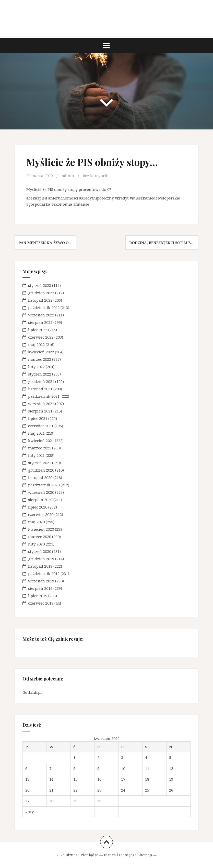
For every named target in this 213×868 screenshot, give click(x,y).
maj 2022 (36, 344)
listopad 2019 (40, 566)
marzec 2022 (40, 359)
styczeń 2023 (40, 285)
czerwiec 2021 (41, 426)
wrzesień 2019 (41, 581)
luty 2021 (36, 455)
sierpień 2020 (40, 500)
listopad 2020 (40, 477)
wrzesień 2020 (41, 492)
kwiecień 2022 (41, 352)
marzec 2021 (40, 448)
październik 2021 (44, 396)
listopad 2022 (40, 300)
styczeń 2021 (40, 463)
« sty (29, 812)
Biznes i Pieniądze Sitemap (128, 855)
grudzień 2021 (41, 381)
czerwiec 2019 (41, 603)
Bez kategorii (95, 176)
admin (68, 176)
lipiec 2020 (38, 507)
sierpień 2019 (40, 588)
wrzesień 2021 (41, 404)
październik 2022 (44, 308)
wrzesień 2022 (41, 315)
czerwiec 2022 (41, 337)
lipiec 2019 (38, 596)
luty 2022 (36, 367)
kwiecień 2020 (41, 529)
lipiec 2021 (38, 418)
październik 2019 (44, 573)
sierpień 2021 (40, 411)
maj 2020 (36, 522)
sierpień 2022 (40, 322)
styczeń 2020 (40, 551)
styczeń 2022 (40, 374)
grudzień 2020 (41, 470)
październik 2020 (44, 485)
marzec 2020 (40, 537)
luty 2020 (36, 544)
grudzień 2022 (41, 293)
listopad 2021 (40, 389)
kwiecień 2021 (41, 440)
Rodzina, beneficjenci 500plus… (162, 243)
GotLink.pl (32, 692)
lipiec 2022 (38, 330)
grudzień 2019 (41, 559)
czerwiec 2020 (41, 514)
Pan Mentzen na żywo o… (45, 243)
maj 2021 (36, 433)
